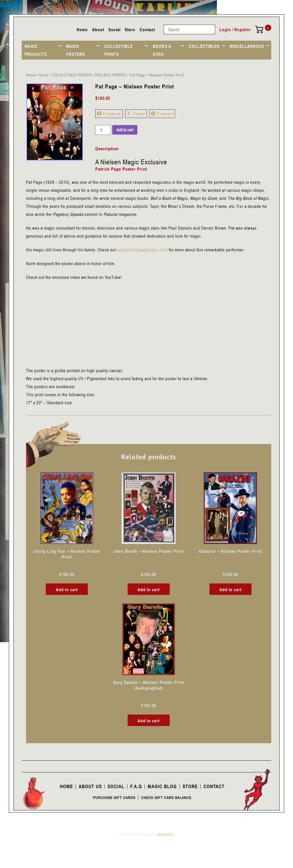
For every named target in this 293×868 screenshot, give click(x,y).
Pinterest (162, 114)
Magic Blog (162, 786)
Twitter (136, 114)
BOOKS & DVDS (162, 50)
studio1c (165, 834)
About (98, 29)
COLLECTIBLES (204, 46)
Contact (147, 29)
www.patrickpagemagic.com (142, 250)
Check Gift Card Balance (166, 798)
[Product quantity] (103, 130)
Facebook (109, 114)
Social (114, 29)
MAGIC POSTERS (76, 50)
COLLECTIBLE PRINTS (119, 50)
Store (130, 29)
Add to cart (125, 130)
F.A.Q (136, 786)
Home (82, 29)
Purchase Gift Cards (114, 798)
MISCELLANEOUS (247, 46)
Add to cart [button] (67, 589)
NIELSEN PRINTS (111, 75)
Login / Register (235, 29)
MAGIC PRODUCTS (36, 50)
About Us (90, 786)
